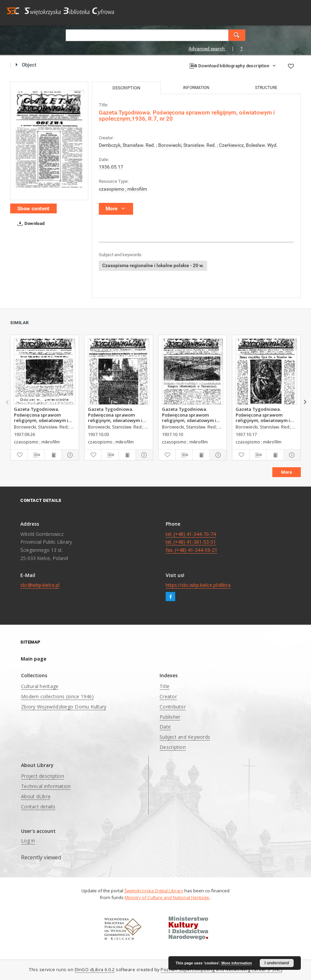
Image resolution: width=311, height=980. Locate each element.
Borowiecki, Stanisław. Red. (187, 145)
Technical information (46, 786)
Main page (34, 659)
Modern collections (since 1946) (57, 696)
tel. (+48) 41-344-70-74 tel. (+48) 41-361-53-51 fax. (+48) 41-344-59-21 (191, 542)
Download (30, 224)
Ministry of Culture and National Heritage (167, 897)
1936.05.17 (111, 167)
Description (173, 747)
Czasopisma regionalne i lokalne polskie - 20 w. (153, 265)
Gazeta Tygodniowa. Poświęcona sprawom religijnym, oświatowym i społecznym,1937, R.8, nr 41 (192, 415)
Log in (28, 841)
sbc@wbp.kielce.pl (40, 585)
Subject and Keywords (185, 737)
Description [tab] (126, 88)
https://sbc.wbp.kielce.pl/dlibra (198, 585)
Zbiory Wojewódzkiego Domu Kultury (64, 707)
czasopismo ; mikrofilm (123, 189)
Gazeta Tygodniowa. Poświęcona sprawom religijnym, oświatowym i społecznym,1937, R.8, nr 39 (44, 415)
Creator (168, 696)
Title (164, 686)
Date (165, 727)
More (287, 472)
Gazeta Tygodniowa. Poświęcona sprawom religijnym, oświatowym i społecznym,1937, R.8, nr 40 (118, 415)
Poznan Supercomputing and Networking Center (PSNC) (221, 970)
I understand (277, 963)
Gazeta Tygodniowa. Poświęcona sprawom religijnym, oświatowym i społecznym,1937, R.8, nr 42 (266, 415)
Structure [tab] (266, 88)
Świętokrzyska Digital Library (154, 891)
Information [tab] (196, 88)
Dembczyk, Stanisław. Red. (127, 145)
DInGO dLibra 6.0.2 (95, 970)
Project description (43, 776)
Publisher (170, 717)
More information (237, 963)
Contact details (38, 807)
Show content (33, 209)
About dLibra (36, 796)
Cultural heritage (40, 686)
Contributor (173, 707)
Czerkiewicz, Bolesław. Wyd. (248, 145)
